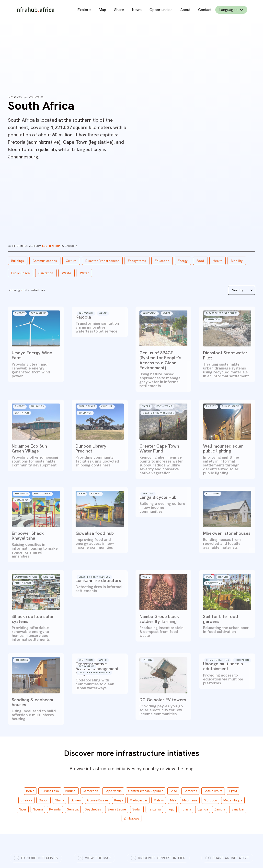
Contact (205, 10)
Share (119, 10)
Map (102, 10)
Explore (84, 10)
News (137, 10)
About (185, 10)
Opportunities (161, 10)
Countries (36, 97)
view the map (180, 769)
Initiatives (15, 97)
